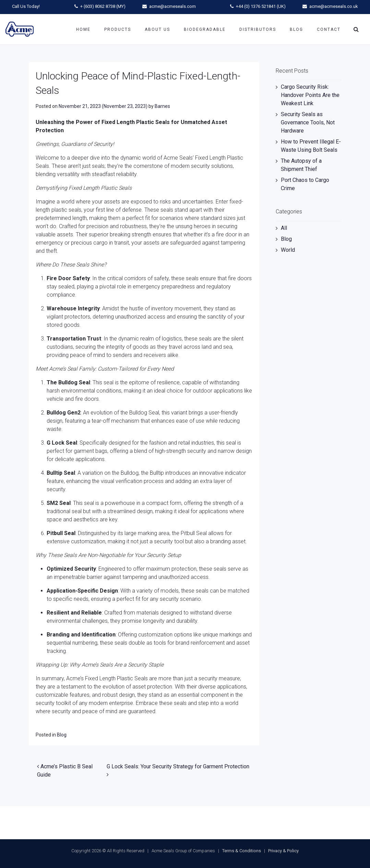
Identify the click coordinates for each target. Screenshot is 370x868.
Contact (329, 29)
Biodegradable (205, 29)
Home (83, 29)
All (284, 228)
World (288, 250)
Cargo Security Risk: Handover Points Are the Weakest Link (310, 95)
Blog (296, 29)
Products (118, 29)
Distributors (258, 29)
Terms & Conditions (242, 851)
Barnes (162, 106)
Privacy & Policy (283, 851)
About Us (157, 29)
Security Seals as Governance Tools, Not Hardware (308, 122)
